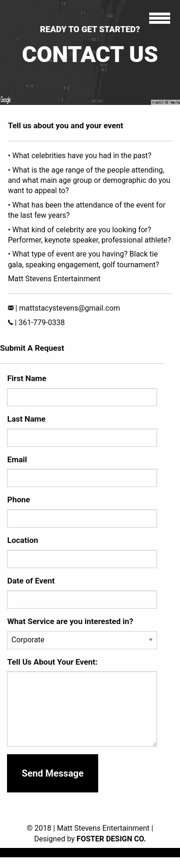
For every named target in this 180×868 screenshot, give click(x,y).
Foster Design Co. (111, 839)
